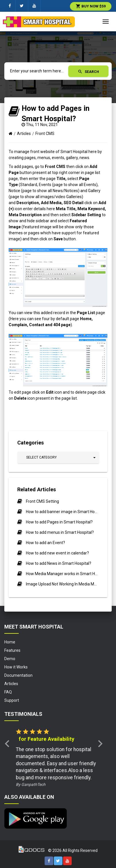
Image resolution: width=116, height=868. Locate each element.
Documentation (18, 675)
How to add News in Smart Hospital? (59, 563)
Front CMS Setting (42, 501)
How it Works (16, 667)
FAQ (8, 692)
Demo (10, 659)
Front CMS (45, 134)
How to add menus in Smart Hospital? (60, 532)
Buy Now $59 (91, 6)
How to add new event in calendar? (57, 553)
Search (88, 72)
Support (12, 700)
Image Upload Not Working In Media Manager (62, 584)
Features (12, 650)
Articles (24, 134)
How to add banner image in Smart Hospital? (62, 512)
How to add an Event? (45, 543)
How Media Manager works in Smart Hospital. (62, 574)
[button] (58, 458)
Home (10, 642)
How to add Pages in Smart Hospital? (59, 522)
